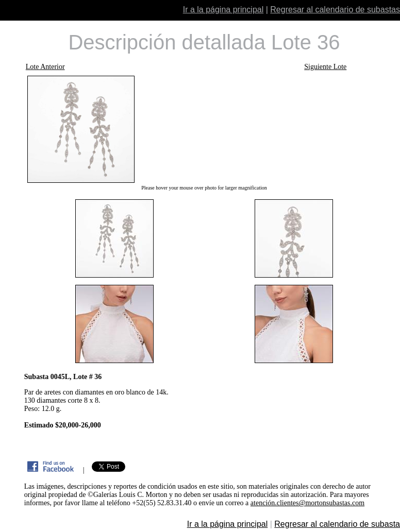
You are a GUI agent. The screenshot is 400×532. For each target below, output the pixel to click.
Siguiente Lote (325, 67)
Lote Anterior (45, 67)
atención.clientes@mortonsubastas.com (307, 503)
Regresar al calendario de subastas (335, 10)
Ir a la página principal (223, 10)
